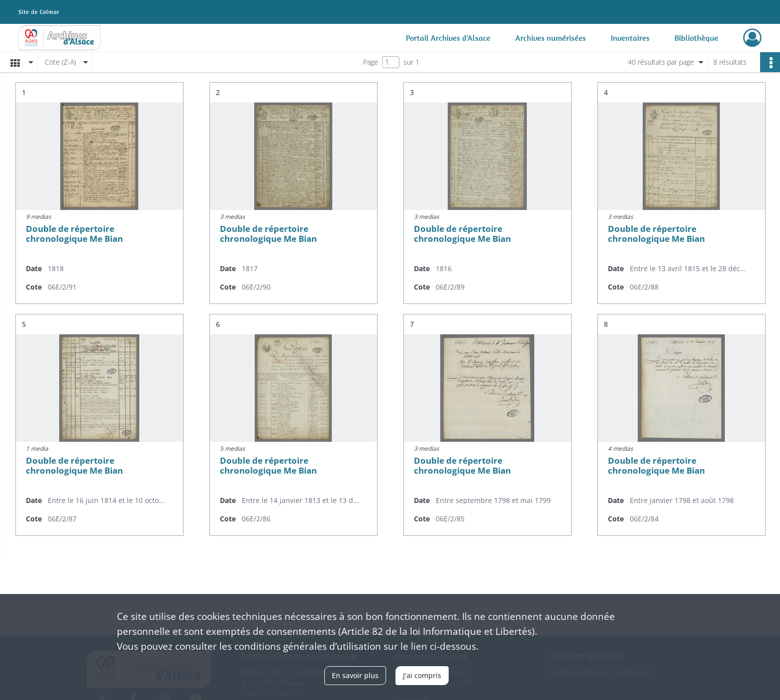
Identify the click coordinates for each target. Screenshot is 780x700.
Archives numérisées (551, 38)
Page (371, 62)
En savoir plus (355, 675)
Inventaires (630, 38)
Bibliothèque (696, 38)
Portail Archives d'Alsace (448, 38)
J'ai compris (422, 675)
